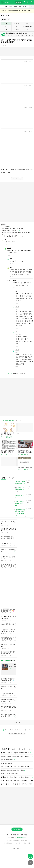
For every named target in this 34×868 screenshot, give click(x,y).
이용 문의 (13, 835)
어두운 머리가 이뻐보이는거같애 (12, 228)
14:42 (30, 749)
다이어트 (17, 23)
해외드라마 (29, 35)
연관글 (3, 225)
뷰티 (3, 16)
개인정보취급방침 (21, 837)
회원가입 (19, 2)
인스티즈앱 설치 (17, 829)
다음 (25, 730)
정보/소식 (15, 478)
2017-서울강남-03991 (18, 843)
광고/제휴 (20, 835)
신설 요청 (5, 19)
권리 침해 (11, 837)
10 (20, 730)
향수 (28, 29)
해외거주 (21, 35)
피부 (6, 26)
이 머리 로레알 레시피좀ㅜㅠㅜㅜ (12, 236)
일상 (15, 6)
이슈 (11, 6)
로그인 (10, 374)
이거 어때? (5, 227)
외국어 (13, 35)
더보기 (13, 661)
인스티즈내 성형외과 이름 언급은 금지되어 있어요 (16, 11)
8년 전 (2, 45)
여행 (7, 35)
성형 (6, 29)
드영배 (25, 6)
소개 (7, 835)
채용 (26, 835)
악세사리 (17, 29)
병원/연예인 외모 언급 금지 (17, 734)
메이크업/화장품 (28, 26)
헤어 (17, 26)
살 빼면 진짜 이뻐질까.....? (10, 230)
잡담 (8, 16)
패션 (28, 23)
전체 (3, 478)
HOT (6, 6)
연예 (20, 6)
